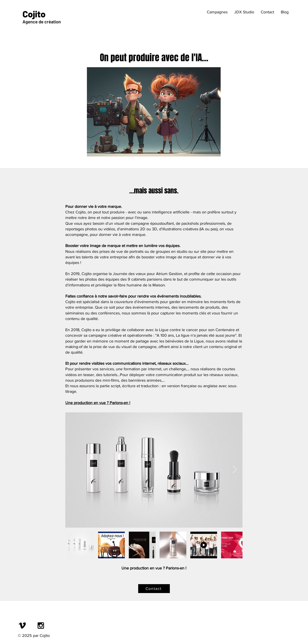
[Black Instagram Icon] (41, 626)
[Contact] (154, 589)
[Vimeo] (22, 626)
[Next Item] (235, 470)
